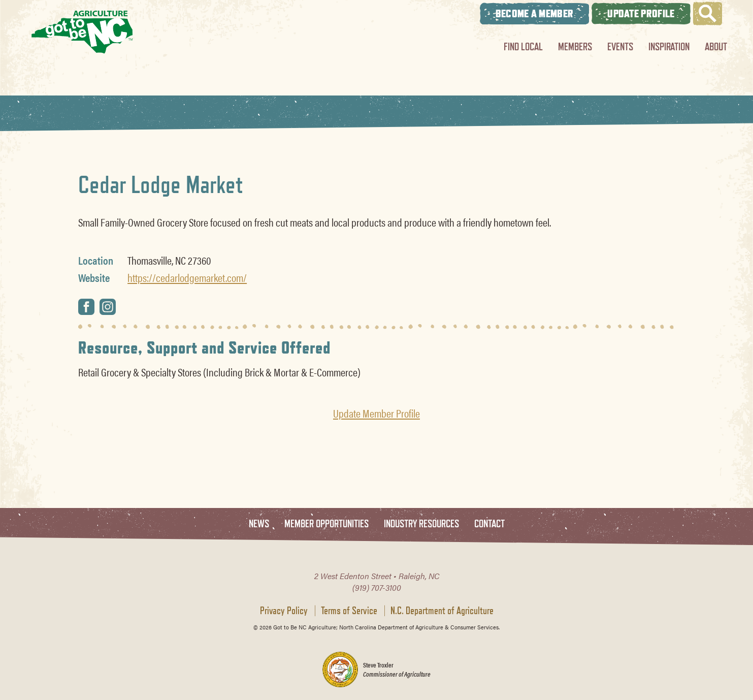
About (716, 46)
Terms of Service (349, 611)
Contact (489, 524)
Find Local (523, 46)
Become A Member (535, 13)
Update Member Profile (376, 413)
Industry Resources (421, 524)
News (259, 524)
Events (620, 46)
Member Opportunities (326, 524)
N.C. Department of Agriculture (442, 611)
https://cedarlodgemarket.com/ (187, 277)
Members (575, 46)
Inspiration (669, 46)
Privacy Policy (284, 611)
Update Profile (641, 13)
